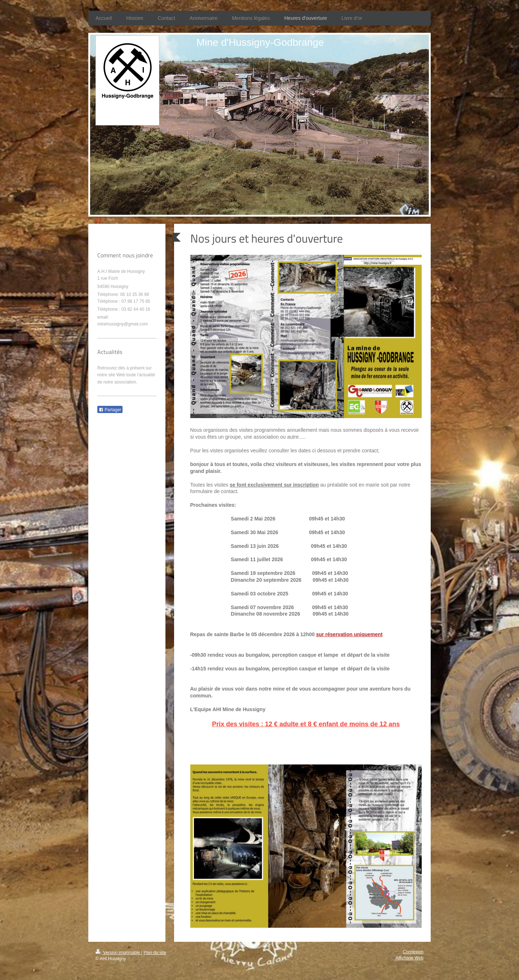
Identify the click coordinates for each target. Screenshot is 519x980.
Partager (110, 410)
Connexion (413, 952)
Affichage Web (409, 958)
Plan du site (155, 953)
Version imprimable (118, 953)
